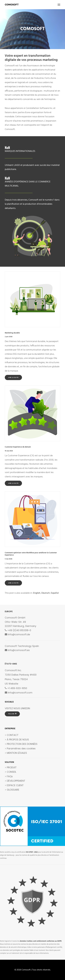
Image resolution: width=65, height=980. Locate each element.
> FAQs (9, 776)
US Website (11, 684)
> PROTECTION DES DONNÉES (21, 744)
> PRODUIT (11, 767)
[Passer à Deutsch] (46, 593)
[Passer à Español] (55, 593)
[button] (59, 5)
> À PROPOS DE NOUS (17, 740)
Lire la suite (13, 378)
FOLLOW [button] (12, 714)
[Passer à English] (37, 593)
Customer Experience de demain (18, 447)
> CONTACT (12, 735)
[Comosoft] (12, 5)
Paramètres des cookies (21, 748)
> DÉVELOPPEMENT (15, 781)
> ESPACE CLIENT (14, 785)
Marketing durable (12, 333)
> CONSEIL (10, 772)
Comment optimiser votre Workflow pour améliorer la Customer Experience (31, 554)
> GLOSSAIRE (12, 790)
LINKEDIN (25, 708)
